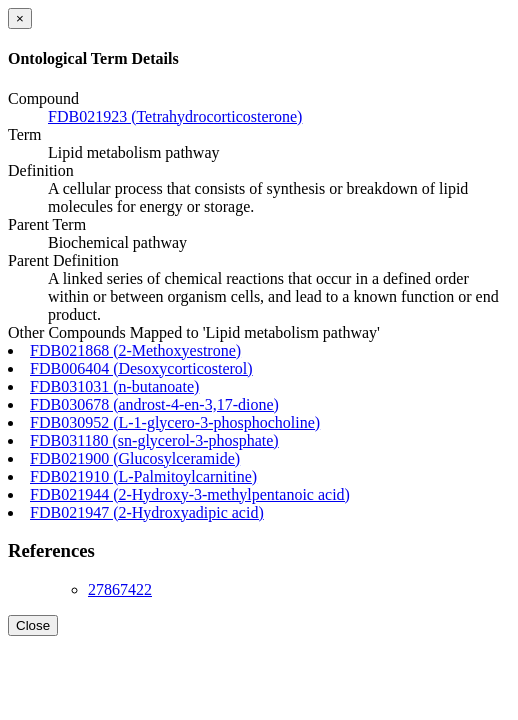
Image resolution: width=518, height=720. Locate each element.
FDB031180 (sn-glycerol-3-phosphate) (154, 440)
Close (33, 625)
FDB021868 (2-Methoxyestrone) (135, 350)
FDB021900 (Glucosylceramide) (135, 458)
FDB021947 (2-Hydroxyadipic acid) (147, 512)
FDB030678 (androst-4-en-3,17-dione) (154, 404)
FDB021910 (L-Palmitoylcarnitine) (143, 476)
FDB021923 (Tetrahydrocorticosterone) (175, 116)
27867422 (120, 589)
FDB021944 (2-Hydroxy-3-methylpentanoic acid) (190, 494)
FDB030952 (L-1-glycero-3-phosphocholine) (175, 422)
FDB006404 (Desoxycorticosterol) (141, 368)
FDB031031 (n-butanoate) (114, 386)
